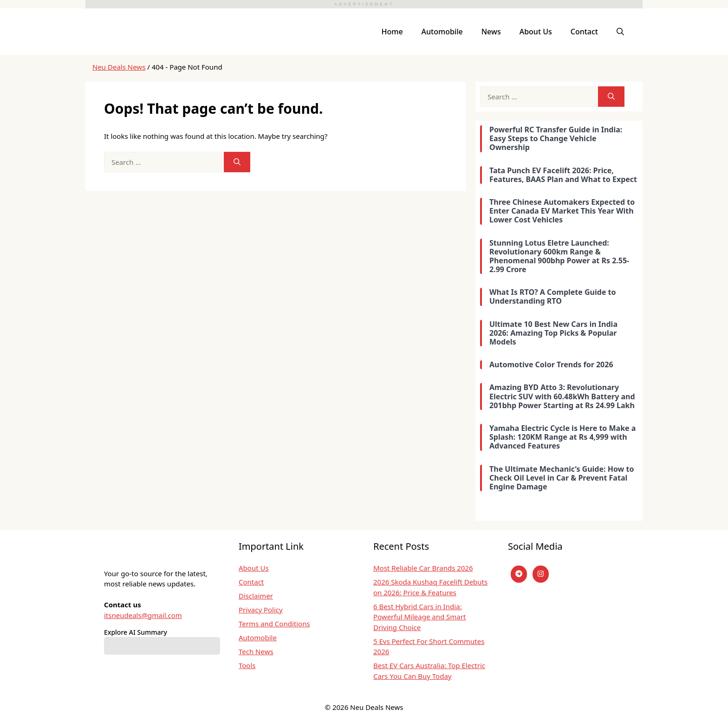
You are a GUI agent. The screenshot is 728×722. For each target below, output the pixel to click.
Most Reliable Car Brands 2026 (423, 568)
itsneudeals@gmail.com (143, 615)
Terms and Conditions (274, 624)
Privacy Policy (261, 610)
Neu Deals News (119, 67)
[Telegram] (519, 574)
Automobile (442, 32)
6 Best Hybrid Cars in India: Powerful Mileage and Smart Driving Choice (419, 617)
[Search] (237, 162)
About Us (536, 32)
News (491, 32)
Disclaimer (256, 596)
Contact (584, 32)
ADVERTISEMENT (364, 4)
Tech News (256, 651)
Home (392, 32)
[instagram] (541, 574)
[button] (620, 32)
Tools (247, 665)
